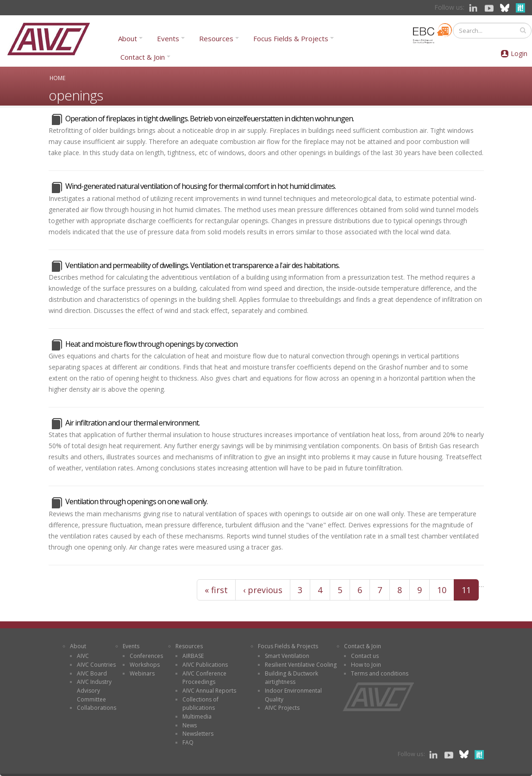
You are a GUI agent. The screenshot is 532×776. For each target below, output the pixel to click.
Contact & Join (143, 57)
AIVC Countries (96, 665)
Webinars (142, 673)
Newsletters (198, 734)
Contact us (365, 656)
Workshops (145, 665)
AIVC (83, 656)
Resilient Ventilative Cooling (301, 665)
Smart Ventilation (287, 656)
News (190, 725)
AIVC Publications (205, 665)
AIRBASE (193, 656)
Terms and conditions (380, 673)
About (128, 38)
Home (57, 78)
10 (442, 590)
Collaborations (97, 708)
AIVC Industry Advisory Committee (94, 690)
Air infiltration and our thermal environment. (132, 423)
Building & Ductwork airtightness (291, 678)
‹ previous (263, 590)
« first (216, 590)
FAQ (188, 742)
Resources (216, 38)
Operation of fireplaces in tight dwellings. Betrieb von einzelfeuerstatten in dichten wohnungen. (210, 119)
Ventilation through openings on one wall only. (136, 501)
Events (168, 38)
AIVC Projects (282, 708)
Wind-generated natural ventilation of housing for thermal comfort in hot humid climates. (200, 186)
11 (466, 590)
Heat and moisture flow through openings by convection (151, 344)
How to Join (366, 665)
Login (519, 53)
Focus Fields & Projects (291, 38)
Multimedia (197, 717)
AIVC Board (92, 673)
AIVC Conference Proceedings (204, 678)
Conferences (146, 656)
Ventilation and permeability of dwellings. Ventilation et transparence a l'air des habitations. (202, 265)
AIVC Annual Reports (209, 691)
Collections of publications (200, 704)
